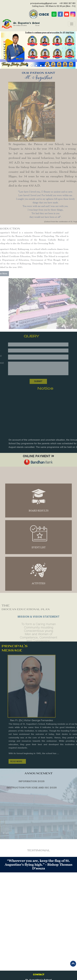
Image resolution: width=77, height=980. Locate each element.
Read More (22, 762)
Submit (32, 381)
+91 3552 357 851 (67, 3)
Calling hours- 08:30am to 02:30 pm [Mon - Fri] (54, 6)
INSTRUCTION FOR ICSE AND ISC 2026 (26, 788)
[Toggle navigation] (72, 24)
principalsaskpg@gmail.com (44, 3)
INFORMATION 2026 (26, 781)
